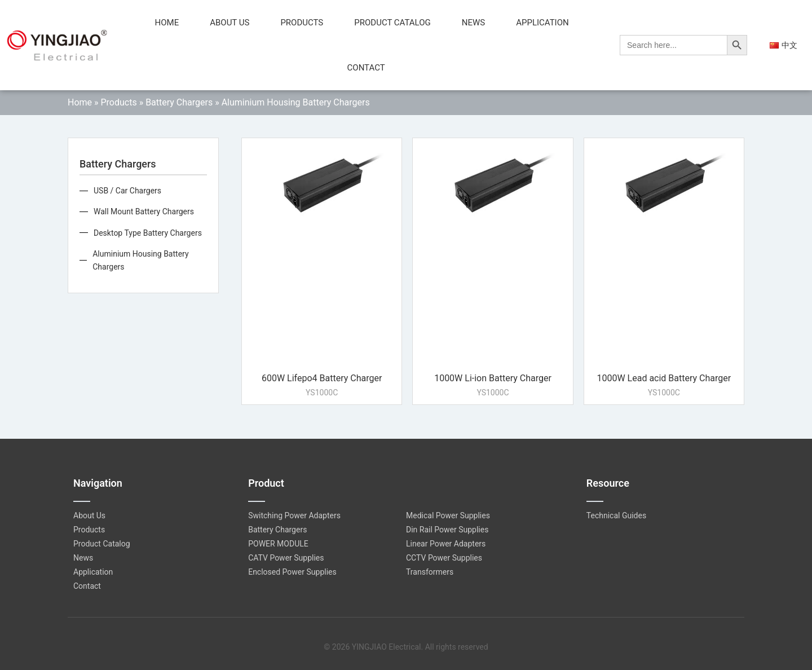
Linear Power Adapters (446, 544)
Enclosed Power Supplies (292, 572)
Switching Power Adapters (294, 515)
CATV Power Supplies (286, 558)
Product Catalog (392, 23)
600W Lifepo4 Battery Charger (322, 378)
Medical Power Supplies (448, 515)
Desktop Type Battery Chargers (148, 233)
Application (542, 23)
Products (302, 23)
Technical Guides (616, 515)
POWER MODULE (278, 544)
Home (167, 23)
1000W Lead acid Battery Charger (664, 378)
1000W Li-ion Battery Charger (493, 378)
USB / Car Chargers (127, 191)
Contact (366, 68)
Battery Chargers (179, 102)
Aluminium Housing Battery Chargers (140, 260)
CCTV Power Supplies (444, 558)
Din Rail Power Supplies (447, 530)
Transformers (430, 572)
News (473, 23)
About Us (230, 23)
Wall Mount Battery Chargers (144, 211)
